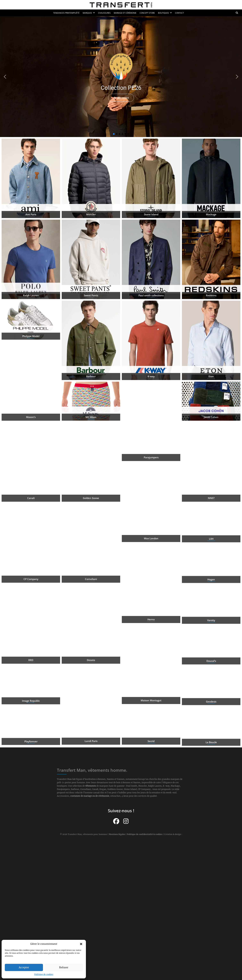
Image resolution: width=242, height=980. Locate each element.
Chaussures (104, 13)
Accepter (24, 967)
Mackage (211, 238)
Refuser (64, 967)
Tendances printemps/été (66, 13)
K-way (151, 400)
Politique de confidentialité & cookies (145, 834)
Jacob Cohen (211, 429)
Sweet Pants (91, 319)
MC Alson (91, 429)
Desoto (91, 684)
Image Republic (31, 713)
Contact (179, 13)
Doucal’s (211, 673)
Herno (151, 643)
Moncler (91, 238)
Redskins (211, 319)
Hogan (211, 591)
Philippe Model (31, 348)
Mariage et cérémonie (125, 13)
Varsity (211, 632)
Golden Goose (91, 522)
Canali (31, 522)
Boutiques (163, 13)
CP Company (31, 603)
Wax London (151, 562)
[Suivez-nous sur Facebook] (116, 821)
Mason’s (31, 441)
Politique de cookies (44, 974)
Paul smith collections (151, 319)
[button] (81, 944)
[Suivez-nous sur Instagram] (126, 821)
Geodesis (211, 713)
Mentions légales (117, 834)
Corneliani (91, 603)
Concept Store (147, 13)
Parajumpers (151, 481)
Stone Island (151, 238)
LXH (211, 551)
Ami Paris (31, 238)
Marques (87, 13)
